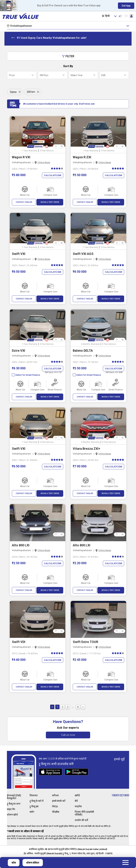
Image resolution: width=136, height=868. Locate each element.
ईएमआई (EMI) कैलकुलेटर (14, 797)
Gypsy (13, 92)
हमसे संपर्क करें (59, 801)
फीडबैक (56, 812)
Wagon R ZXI (82, 157)
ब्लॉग (32, 812)
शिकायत (34, 795)
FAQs (55, 806)
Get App (126, 6)
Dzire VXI (19, 351)
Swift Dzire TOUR (85, 642)
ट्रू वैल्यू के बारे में (36, 801)
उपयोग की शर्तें (81, 820)
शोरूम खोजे (12, 815)
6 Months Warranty (90, 344)
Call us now (68, 735)
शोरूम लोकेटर (33, 863)
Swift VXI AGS (83, 254)
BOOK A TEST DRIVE (50, 202)
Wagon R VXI (21, 157)
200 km (31, 92)
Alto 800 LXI (21, 545)
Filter (68, 56)
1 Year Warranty (30, 151)
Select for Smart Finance (26, 375)
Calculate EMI (53, 175)
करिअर (55, 795)
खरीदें (77, 795)
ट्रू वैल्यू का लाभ (14, 804)
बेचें (76, 801)
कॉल (14, 863)
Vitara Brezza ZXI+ (87, 449)
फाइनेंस (78, 806)
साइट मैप (11, 809)
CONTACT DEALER (24, 202)
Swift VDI (19, 642)
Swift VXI (19, 254)
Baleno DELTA (83, 351)
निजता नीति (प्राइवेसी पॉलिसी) (84, 813)
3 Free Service (47, 151)
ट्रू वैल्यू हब (34, 806)
